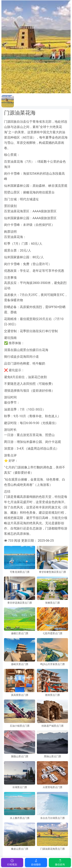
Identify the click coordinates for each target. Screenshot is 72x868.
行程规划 (12, 862)
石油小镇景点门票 (20, 726)
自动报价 (36, 862)
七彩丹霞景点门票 (53, 633)
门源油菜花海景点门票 (53, 849)
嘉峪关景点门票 (20, 664)
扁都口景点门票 (20, 633)
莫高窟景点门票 (20, 695)
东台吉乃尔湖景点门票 (53, 818)
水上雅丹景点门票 (20, 818)
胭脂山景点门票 (20, 756)
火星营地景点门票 (53, 787)
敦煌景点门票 (53, 695)
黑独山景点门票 (53, 756)
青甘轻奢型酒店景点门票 (53, 572)
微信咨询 (60, 862)
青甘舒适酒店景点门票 (20, 603)
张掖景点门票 (53, 603)
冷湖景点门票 (20, 787)
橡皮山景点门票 (20, 849)
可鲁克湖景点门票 (20, 572)
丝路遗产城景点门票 (53, 726)
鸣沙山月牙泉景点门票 (53, 664)
